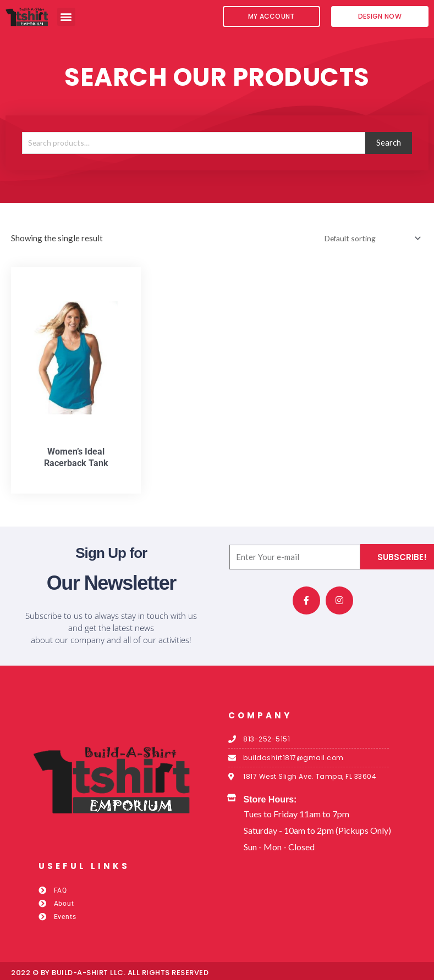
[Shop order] (366, 240)
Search (389, 144)
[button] (66, 17)
